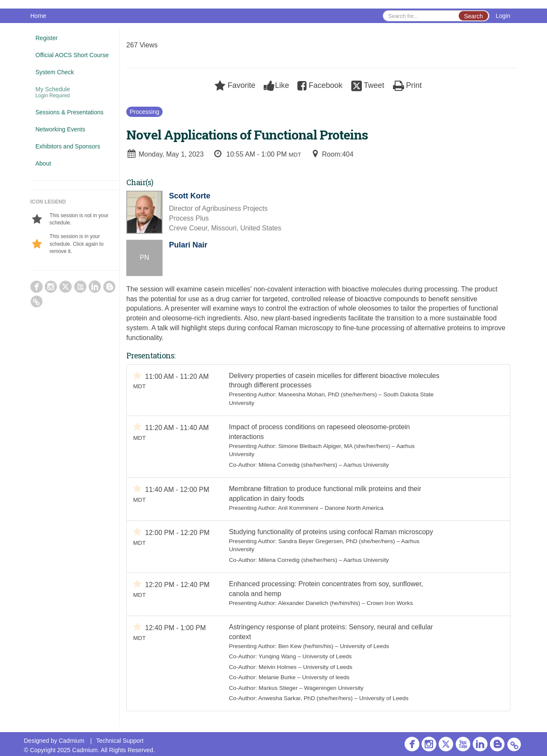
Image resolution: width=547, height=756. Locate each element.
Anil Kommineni (298, 508)
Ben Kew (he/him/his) (306, 646)
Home (38, 16)
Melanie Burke (277, 677)
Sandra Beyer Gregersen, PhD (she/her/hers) (337, 541)
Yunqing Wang (277, 656)
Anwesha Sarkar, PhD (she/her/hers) (305, 698)
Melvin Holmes (278, 667)
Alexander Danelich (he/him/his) (319, 603)
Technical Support (120, 741)
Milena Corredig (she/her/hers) (298, 465)
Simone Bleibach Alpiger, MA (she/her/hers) (334, 446)
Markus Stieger (278, 688)
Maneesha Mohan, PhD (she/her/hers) (327, 394)
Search (473, 16)
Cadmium (72, 741)
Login (503, 16)
